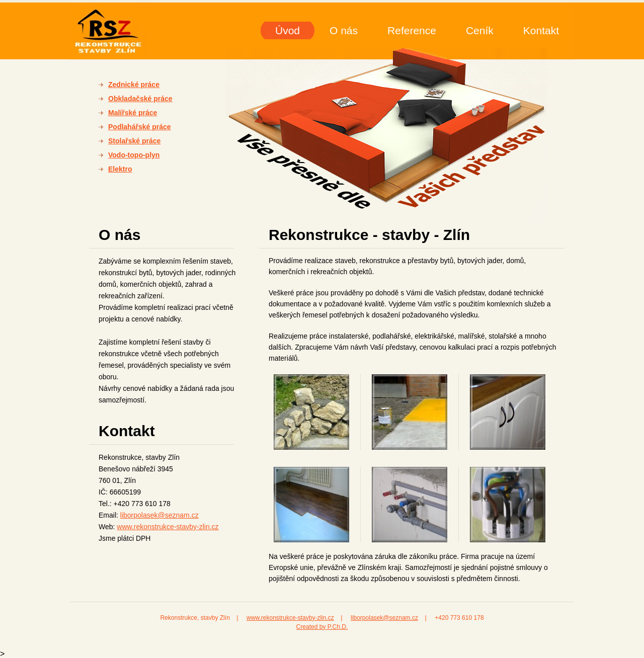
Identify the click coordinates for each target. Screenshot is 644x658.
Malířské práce (133, 113)
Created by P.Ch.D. (322, 627)
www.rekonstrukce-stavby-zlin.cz (168, 527)
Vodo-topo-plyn (134, 155)
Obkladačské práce (140, 99)
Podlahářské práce (140, 127)
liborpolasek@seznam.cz (159, 515)
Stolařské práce (134, 141)
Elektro (120, 169)
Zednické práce (134, 85)
